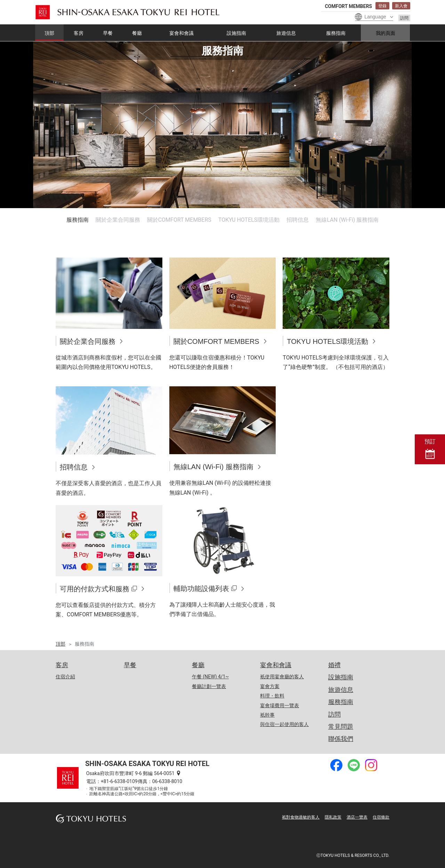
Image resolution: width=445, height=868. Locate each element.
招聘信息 (298, 220)
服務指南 (78, 220)
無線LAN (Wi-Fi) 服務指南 (347, 220)
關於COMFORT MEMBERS (179, 220)
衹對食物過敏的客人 (301, 817)
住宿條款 (381, 817)
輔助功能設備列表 (201, 589)
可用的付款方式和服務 (95, 589)
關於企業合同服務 (118, 220)
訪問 (404, 18)
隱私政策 (333, 817)
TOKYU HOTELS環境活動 (249, 220)
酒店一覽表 (357, 817)
